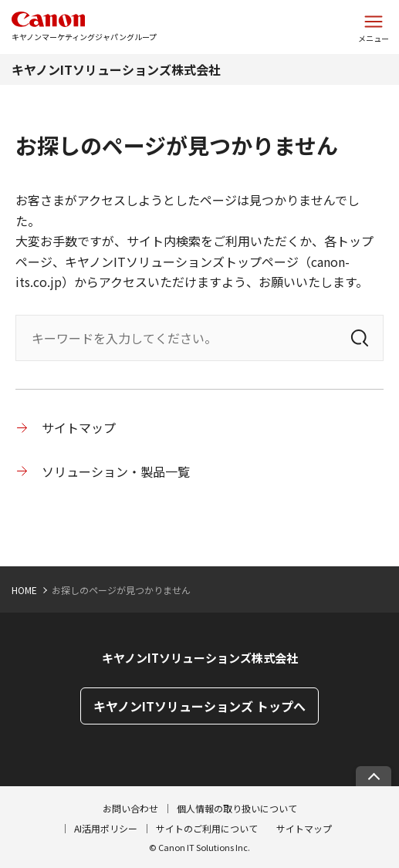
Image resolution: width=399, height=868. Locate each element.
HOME (24, 590)
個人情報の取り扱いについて (237, 808)
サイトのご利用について (207, 828)
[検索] (360, 338)
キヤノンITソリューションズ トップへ (199, 706)
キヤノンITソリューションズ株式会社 (116, 69)
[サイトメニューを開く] (374, 27)
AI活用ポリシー (106, 828)
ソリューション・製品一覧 (116, 471)
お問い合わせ (130, 808)
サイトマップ (79, 427)
